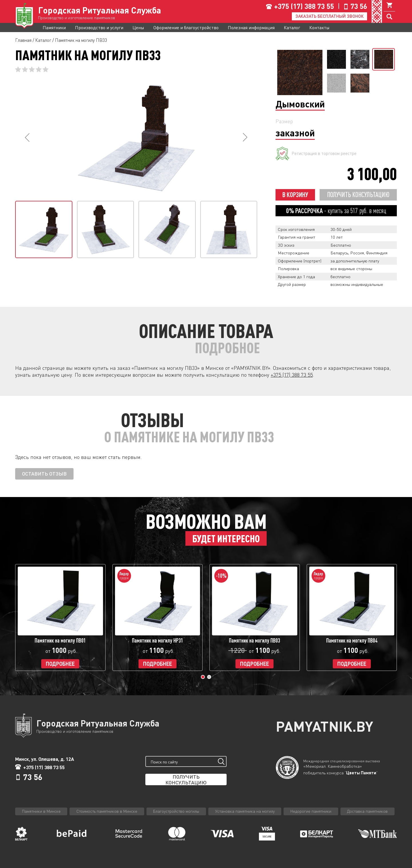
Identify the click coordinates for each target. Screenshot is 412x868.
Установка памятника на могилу (245, 811)
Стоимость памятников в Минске (107, 811)
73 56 (359, 6)
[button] (203, 677)
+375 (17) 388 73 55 (304, 6)
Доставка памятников (367, 811)
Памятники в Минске (41, 811)
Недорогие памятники (311, 811)
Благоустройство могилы (176, 811)
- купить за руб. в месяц (336, 211)
